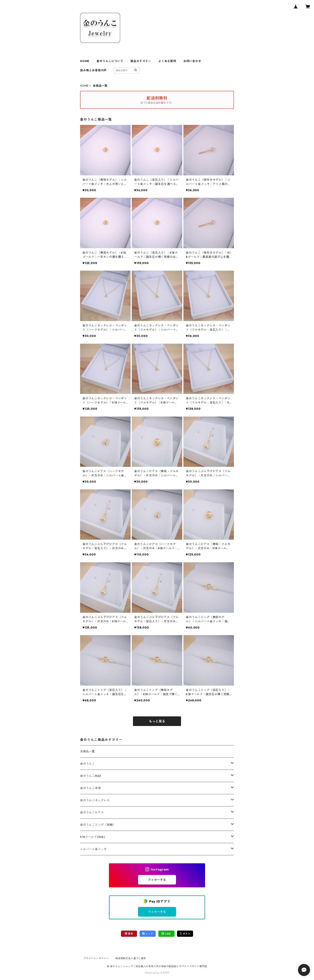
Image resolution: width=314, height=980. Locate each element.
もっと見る (157, 721)
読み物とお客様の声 (93, 70)
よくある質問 (167, 61)
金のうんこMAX (91, 776)
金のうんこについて (110, 61)
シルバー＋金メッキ (93, 849)
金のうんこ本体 (91, 788)
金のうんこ (88, 764)
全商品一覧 (88, 751)
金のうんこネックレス (95, 800)
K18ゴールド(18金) (93, 837)
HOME (85, 61)
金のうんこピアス (92, 812)
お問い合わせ (192, 61)
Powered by (157, 973)
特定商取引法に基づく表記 (131, 958)
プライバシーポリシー (96, 958)
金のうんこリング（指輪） (98, 825)
